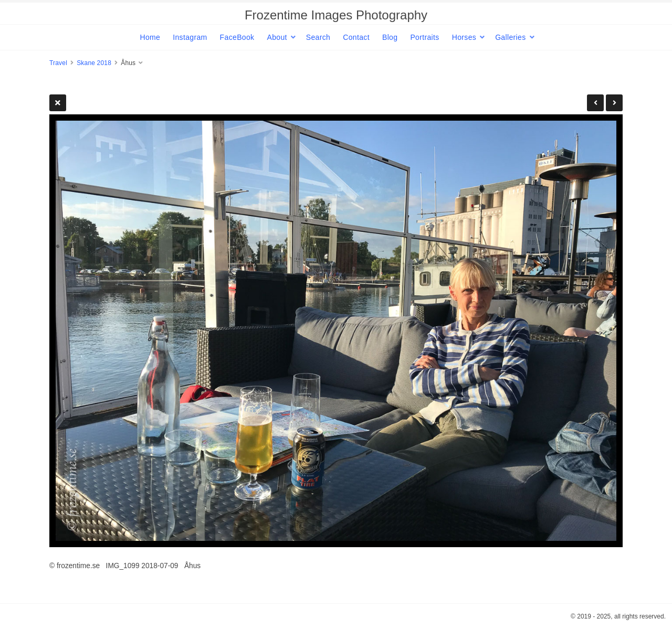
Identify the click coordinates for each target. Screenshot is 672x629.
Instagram (190, 37)
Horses (464, 37)
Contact (356, 37)
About (277, 37)
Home (150, 37)
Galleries (510, 37)
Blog (390, 37)
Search (318, 37)
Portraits (424, 37)
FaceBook (237, 37)
